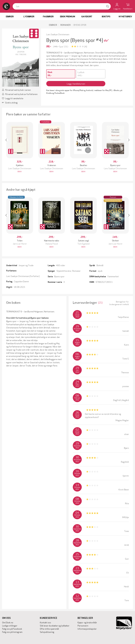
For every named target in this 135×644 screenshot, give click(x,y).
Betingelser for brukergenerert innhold (119, 303)
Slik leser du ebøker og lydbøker (55, 625)
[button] (8, 148)
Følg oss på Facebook (12, 629)
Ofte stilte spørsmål (49, 629)
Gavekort (87, 17)
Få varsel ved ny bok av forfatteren (20, 94)
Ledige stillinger (10, 625)
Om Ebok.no (8, 622)
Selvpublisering (47, 632)
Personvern (83, 625)
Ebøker (10, 17)
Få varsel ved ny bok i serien (16, 90)
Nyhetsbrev (125, 17)
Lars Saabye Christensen (58, 34)
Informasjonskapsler (87, 629)
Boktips (106, 17)
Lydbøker (29, 17)
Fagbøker (48, 17)
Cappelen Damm (21, 281)
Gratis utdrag (10, 102)
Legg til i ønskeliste (13, 98)
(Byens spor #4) (87, 40)
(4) (86, 46)
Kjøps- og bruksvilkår (87, 622)
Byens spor (59, 276)
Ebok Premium (67, 17)
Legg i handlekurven (76, 84)
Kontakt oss (45, 622)
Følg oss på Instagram (12, 632)
